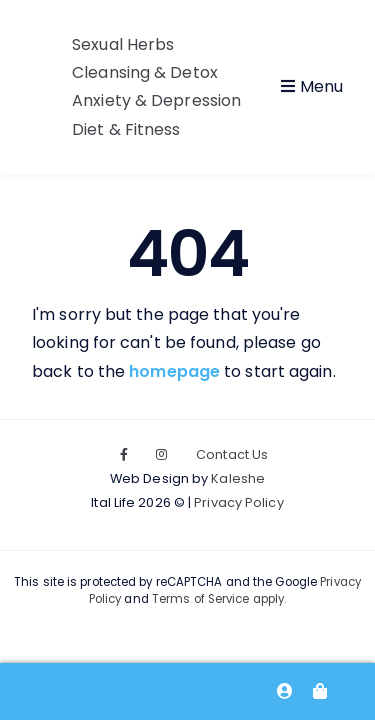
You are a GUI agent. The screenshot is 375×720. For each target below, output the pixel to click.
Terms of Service (201, 599)
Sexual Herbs (123, 44)
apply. (268, 599)
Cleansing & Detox (145, 72)
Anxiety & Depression (156, 100)
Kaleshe (238, 478)
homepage (174, 371)
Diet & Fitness (126, 129)
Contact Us (232, 454)
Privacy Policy (238, 502)
